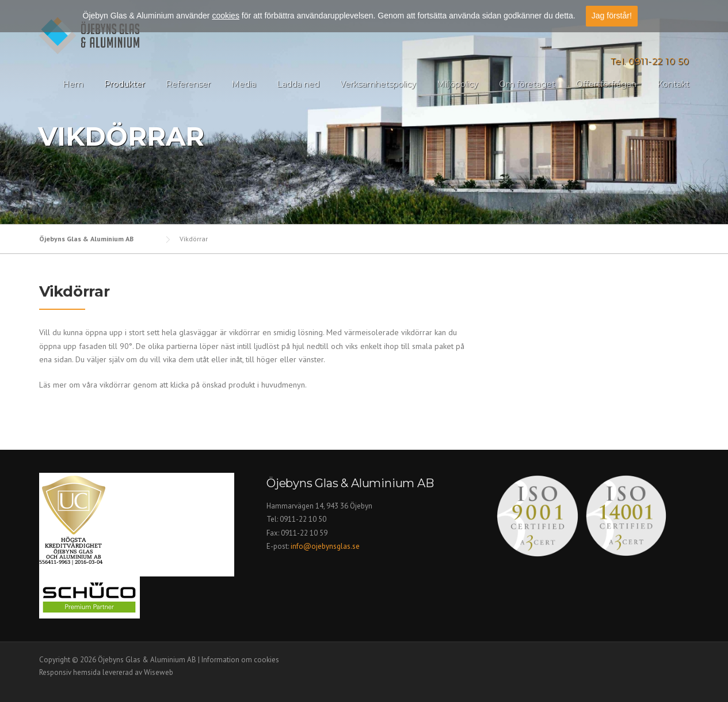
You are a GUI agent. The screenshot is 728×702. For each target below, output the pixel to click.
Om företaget (527, 84)
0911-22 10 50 (303, 519)
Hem (73, 84)
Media (244, 84)
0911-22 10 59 (304, 533)
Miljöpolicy (458, 84)
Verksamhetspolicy (378, 84)
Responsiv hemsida (70, 672)
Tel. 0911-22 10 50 (650, 61)
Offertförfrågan (606, 84)
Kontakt (673, 84)
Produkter (125, 84)
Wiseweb (159, 672)
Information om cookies (240, 660)
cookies (225, 16)
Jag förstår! (612, 16)
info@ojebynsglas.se (326, 546)
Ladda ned (298, 84)
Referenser (188, 84)
